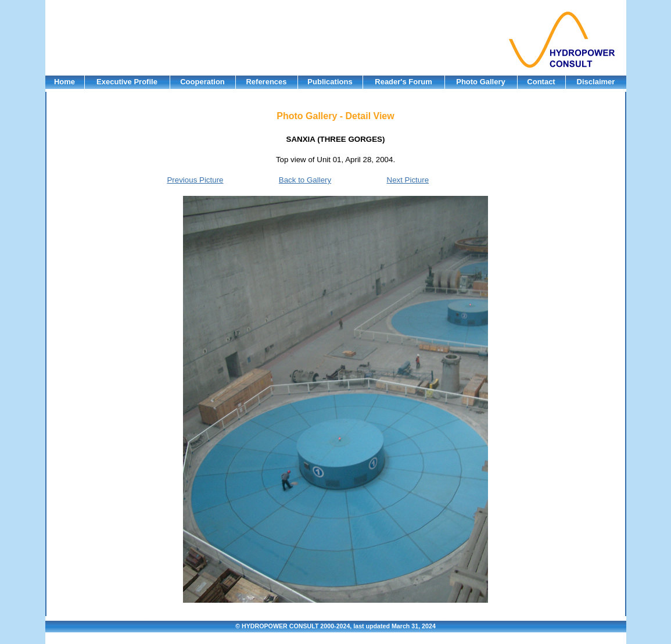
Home (64, 82)
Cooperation (202, 82)
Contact (541, 82)
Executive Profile (127, 82)
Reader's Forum (403, 82)
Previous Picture (195, 180)
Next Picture (408, 180)
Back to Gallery (305, 180)
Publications (330, 82)
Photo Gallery (481, 82)
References (266, 82)
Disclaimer (596, 82)
